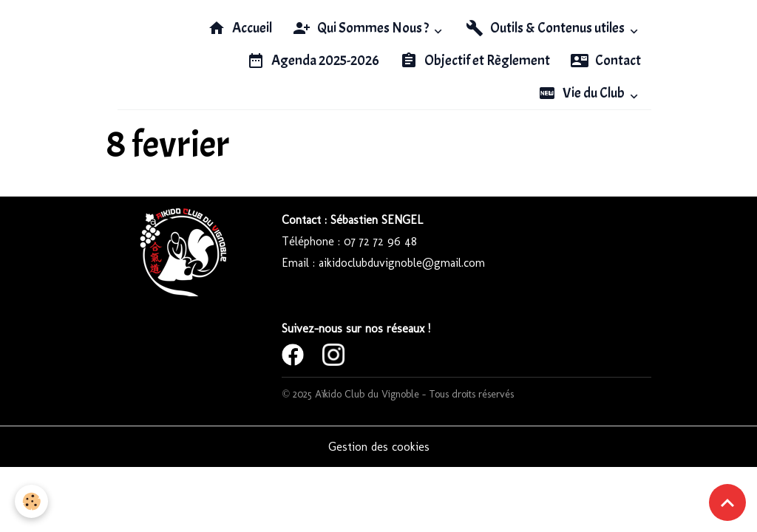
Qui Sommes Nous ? (362, 28)
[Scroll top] (727, 502)
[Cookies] (31, 501)
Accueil (240, 28)
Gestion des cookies (379, 447)
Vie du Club (583, 93)
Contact (606, 61)
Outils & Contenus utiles (546, 28)
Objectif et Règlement (475, 61)
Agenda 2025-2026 (313, 61)
